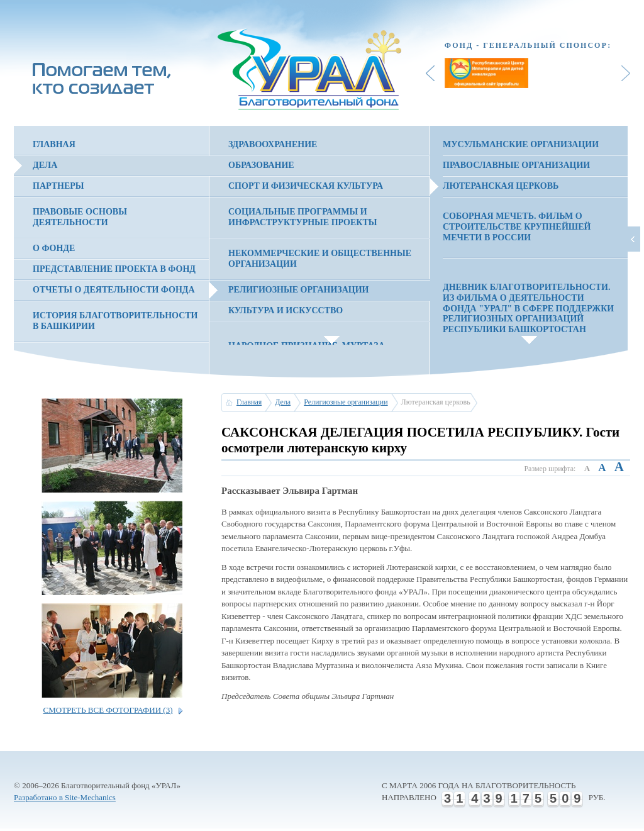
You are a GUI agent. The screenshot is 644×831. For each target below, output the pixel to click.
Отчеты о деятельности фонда (114, 290)
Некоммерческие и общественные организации (320, 259)
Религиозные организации (298, 290)
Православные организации (516, 165)
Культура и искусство (286, 310)
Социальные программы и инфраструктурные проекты (303, 217)
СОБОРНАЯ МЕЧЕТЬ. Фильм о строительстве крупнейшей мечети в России (517, 227)
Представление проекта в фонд (114, 269)
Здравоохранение (273, 144)
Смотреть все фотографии (108, 710)
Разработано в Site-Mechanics (65, 797)
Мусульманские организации (521, 144)
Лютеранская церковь (501, 186)
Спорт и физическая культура (306, 186)
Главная (54, 144)
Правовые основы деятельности (80, 217)
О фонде (54, 248)
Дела (45, 165)
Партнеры (58, 186)
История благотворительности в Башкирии (115, 321)
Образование (261, 165)
